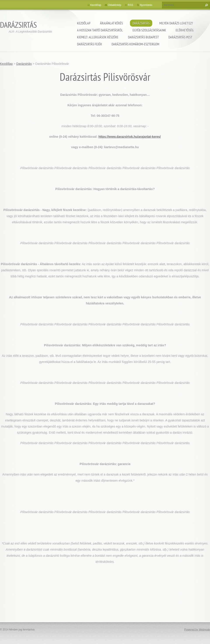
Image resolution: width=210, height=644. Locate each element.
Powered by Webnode (197, 630)
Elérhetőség (185, 30)
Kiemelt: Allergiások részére (98, 37)
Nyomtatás (146, 5)
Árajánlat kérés (111, 23)
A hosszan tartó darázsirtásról (100, 30)
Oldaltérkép (115, 5)
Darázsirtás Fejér (89, 44)
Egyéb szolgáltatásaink (149, 30)
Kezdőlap (84, 23)
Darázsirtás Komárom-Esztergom (135, 44)
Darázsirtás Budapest (143, 37)
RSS (130, 5)
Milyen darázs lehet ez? (176, 23)
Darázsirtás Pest (180, 37)
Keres (206, 5)
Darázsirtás (141, 23)
